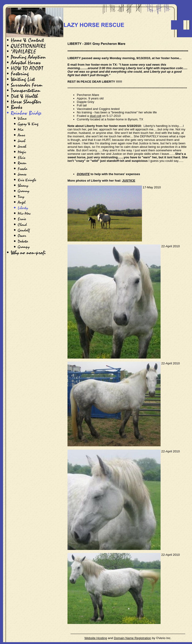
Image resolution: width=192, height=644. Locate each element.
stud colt (96, 116)
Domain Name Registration (132, 638)
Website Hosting (96, 638)
